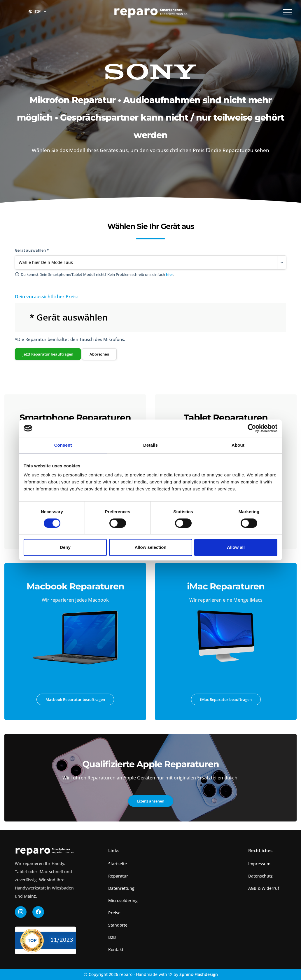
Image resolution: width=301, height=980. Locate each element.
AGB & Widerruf (264, 888)
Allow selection (150, 547)
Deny (65, 547)
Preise (114, 913)
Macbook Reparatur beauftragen (75, 699)
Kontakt (116, 949)
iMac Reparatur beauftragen (226, 699)
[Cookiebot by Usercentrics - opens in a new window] (252, 428)
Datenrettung (121, 888)
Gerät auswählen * (32, 250)
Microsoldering (123, 900)
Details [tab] (150, 445)
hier (170, 274)
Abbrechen (99, 354)
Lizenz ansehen (151, 801)
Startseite (118, 864)
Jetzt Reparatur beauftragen (48, 354)
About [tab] (238, 445)
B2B (112, 937)
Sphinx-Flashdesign (199, 974)
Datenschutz (260, 876)
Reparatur (118, 876)
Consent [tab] (63, 445)
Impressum (259, 864)
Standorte (118, 925)
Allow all (236, 547)
